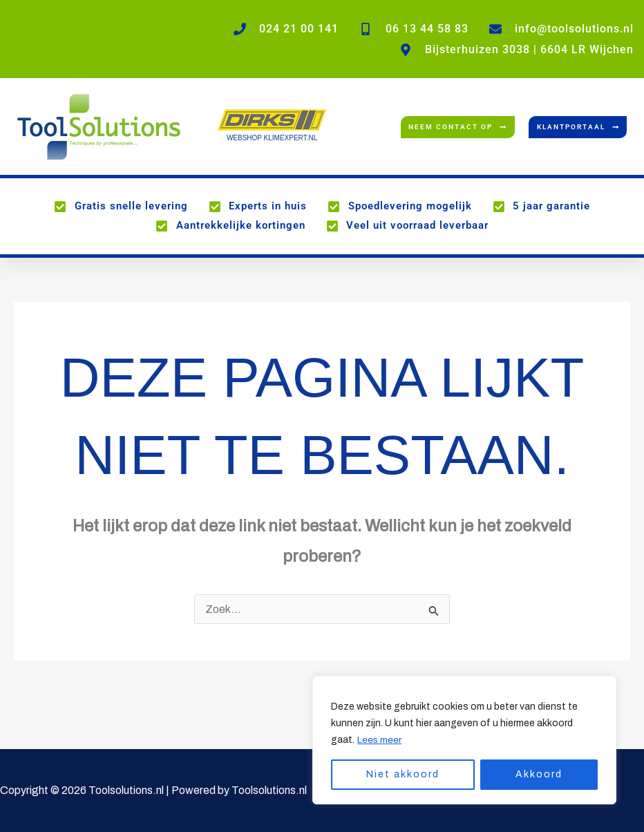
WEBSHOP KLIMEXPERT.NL (272, 138)
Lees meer (380, 740)
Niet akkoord (403, 774)
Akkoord (539, 774)
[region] (464, 740)
